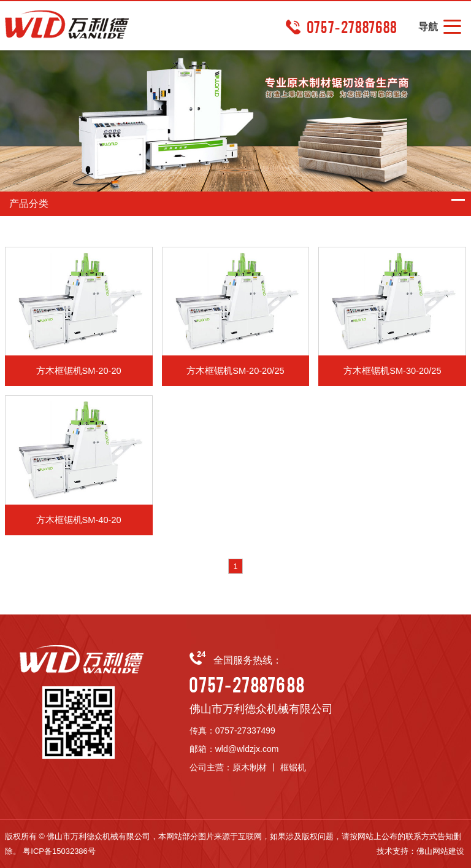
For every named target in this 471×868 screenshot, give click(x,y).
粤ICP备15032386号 (59, 851)
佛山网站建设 (440, 851)
